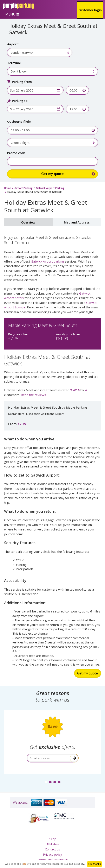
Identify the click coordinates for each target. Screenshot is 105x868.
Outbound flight (19, 121)
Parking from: (22, 82)
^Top (52, 839)
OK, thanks (94, 864)
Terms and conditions (52, 860)
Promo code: (17, 153)
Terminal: (14, 63)
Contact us (52, 849)
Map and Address (77, 222)
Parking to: (20, 101)
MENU (10, 14)
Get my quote (87, 673)
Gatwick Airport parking (47, 261)
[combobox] (38, 52)
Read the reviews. (34, 395)
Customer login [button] (90, 10)
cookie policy (77, 864)
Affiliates (53, 844)
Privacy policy (52, 854)
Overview (28, 222)
